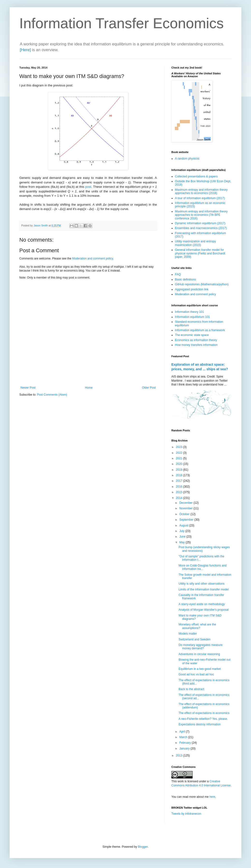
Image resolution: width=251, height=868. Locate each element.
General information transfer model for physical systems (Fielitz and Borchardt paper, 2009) (200, 253)
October (185, 514)
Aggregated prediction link (192, 289)
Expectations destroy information (200, 724)
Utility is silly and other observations (202, 584)
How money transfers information (196, 345)
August (184, 525)
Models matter (188, 634)
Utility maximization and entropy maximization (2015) (195, 243)
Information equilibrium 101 (192, 317)
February (185, 743)
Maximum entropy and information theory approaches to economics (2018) (201, 191)
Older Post (149, 388)
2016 (180, 487)
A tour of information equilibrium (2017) (200, 198)
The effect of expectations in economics (204, 713)
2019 (180, 470)
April (183, 732)
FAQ (178, 274)
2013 (180, 756)
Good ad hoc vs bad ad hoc (196, 674)
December (186, 503)
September (187, 520)
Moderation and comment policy (93, 259)
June (183, 537)
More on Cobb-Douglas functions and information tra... (203, 567)
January (185, 749)
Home (89, 388)
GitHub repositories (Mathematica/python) (202, 284)
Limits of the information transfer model (204, 589)
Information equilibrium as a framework (200, 330)
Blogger (143, 847)
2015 (180, 492)
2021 (180, 458)
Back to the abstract (191, 689)
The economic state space (192, 335)
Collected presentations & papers (196, 176)
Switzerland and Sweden (195, 639)
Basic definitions (185, 280)
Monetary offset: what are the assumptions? (197, 626)
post (88, 187)
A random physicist (187, 159)
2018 (180, 475)
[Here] (25, 50)
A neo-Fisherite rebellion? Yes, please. (203, 719)
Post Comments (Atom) (52, 395)
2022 (180, 453)
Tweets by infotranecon (186, 814)
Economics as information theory (196, 340)
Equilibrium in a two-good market (200, 669)
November (186, 508)
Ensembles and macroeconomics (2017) (201, 228)
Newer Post (28, 388)
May (182, 542)
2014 (180, 498)
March (184, 737)
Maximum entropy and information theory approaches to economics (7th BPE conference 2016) (201, 215)
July (182, 531)
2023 (180, 447)
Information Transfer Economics (122, 23)
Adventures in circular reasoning (199, 654)
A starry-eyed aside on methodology (202, 604)
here (212, 797)
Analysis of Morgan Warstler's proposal (204, 610)
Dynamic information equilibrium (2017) (200, 223)
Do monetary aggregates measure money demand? (201, 647)
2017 (180, 481)
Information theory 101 (189, 312)
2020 (180, 464)
